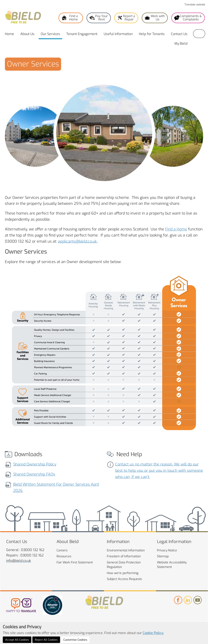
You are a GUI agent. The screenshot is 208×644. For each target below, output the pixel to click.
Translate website (195, 5)
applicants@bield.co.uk (78, 241)
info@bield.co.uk (19, 561)
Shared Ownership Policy (35, 464)
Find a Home (176, 229)
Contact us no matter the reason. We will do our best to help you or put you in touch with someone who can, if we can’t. (159, 471)
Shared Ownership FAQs (34, 474)
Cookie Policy (153, 639)
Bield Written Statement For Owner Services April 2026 (56, 487)
